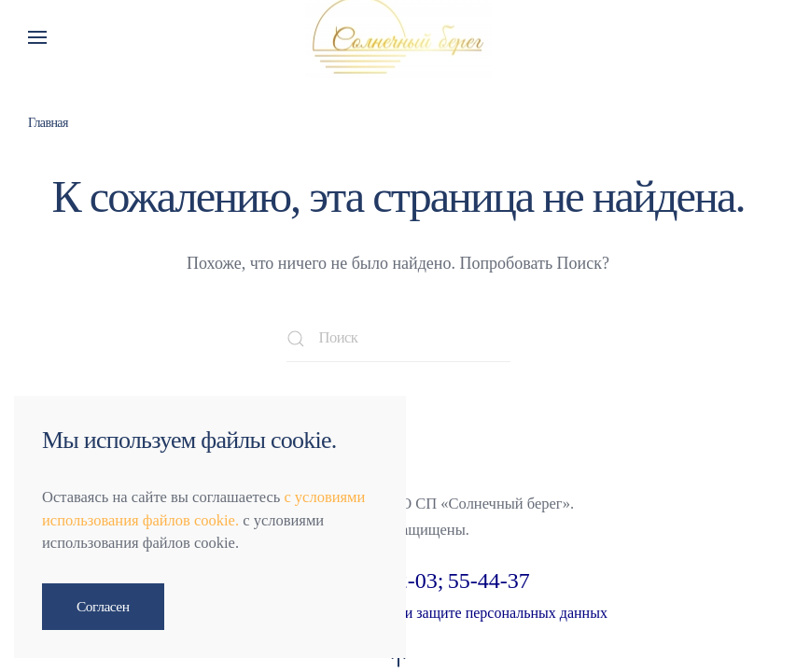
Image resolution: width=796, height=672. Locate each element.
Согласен (103, 606)
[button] (37, 37)
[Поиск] (398, 339)
